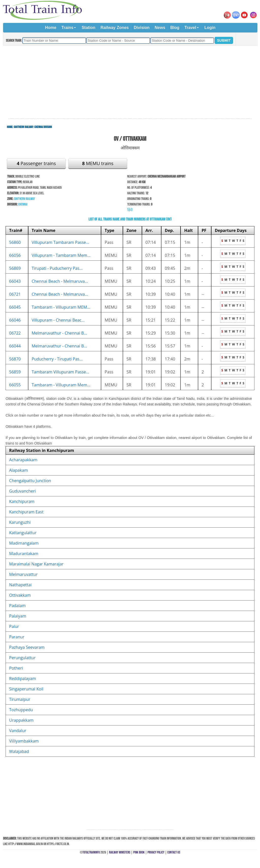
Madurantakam (24, 554)
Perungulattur (22, 658)
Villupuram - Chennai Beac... (58, 320)
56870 (15, 359)
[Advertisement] (130, 82)
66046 (15, 320)
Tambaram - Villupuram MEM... (61, 307)
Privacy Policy (156, 852)
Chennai (23, 204)
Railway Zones (115, 28)
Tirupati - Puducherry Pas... (57, 268)
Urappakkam (21, 720)
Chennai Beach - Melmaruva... (60, 281)
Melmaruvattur (23, 574)
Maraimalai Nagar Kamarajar (36, 564)
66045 (15, 307)
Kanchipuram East (26, 512)
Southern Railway (23, 127)
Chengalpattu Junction (30, 481)
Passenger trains (36, 163)
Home (51, 28)
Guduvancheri (22, 491)
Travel (190, 28)
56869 (15, 268)
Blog (175, 28)
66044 (15, 346)
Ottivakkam (20, 595)
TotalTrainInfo (91, 852)
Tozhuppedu (21, 710)
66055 (15, 385)
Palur (14, 626)
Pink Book (139, 852)
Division (142, 28)
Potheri (16, 668)
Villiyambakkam (24, 741)
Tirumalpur (20, 699)
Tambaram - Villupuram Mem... (61, 385)
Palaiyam (18, 616)
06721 (15, 294)
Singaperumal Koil (26, 689)
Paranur (17, 637)
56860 (15, 242)
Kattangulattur (23, 533)
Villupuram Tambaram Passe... (60, 242)
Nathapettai (20, 585)
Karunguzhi (20, 522)
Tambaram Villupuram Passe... (60, 372)
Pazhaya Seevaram (27, 647)
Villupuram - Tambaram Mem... (61, 255)
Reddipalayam (23, 678)
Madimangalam (24, 543)
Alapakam (19, 470)
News (160, 28)
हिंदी (130, 210)
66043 (15, 281)
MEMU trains (98, 163)
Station (88, 28)
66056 (15, 255)
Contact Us (174, 852)
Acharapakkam (23, 460)
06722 (15, 333)
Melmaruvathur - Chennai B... (59, 333)
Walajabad (19, 751)
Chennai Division (43, 127)
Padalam (17, 606)
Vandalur (18, 731)
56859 (15, 372)
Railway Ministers (120, 852)
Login (210, 28)
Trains (67, 28)
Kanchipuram (22, 501)
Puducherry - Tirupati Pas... (57, 359)
